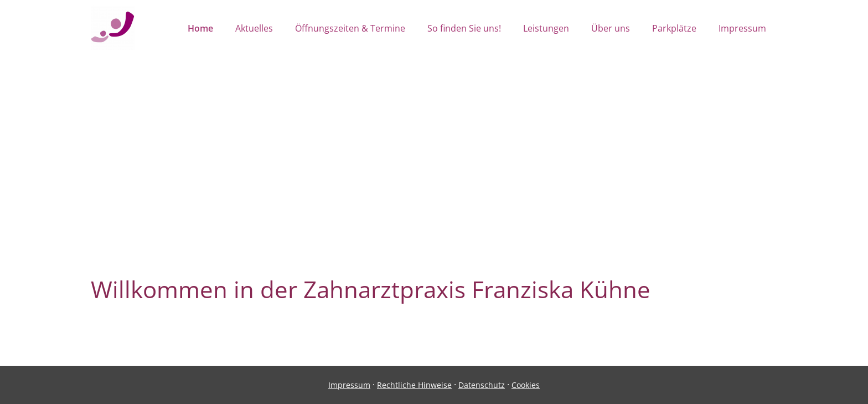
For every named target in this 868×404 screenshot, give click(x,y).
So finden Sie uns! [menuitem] (464, 28)
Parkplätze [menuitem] (674, 28)
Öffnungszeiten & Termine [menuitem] (350, 28)
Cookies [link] (526, 385)
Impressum (349, 385)
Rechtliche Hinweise (414, 385)
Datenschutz (482, 385)
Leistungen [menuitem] (546, 28)
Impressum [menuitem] (742, 28)
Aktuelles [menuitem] (254, 28)
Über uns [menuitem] (611, 28)
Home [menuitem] (200, 28)
